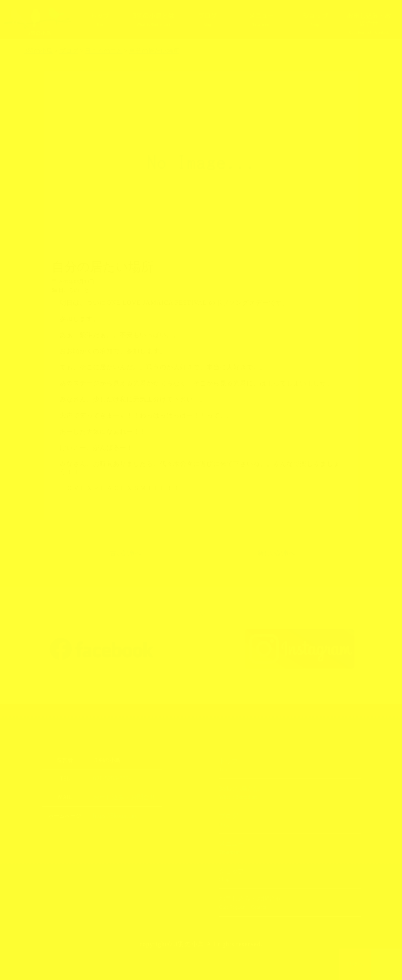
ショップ (315, 19)
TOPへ (355, 964)
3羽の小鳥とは (153, 19)
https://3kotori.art (111, 815)
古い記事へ (126, 553)
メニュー (261, 19)
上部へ (386, 964)
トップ (100, 19)
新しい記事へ (276, 553)
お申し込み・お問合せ (369, 23)
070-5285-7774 (109, 778)
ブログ (207, 19)
